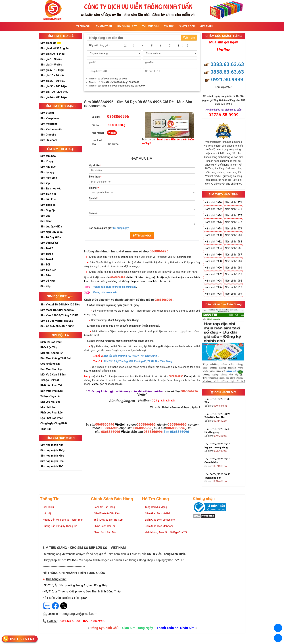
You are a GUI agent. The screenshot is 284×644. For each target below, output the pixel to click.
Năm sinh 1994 (213, 281)
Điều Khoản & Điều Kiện (107, 513)
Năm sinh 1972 (213, 209)
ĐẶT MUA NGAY (142, 236)
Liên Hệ (47, 513)
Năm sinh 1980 (213, 235)
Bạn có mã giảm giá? (109, 228)
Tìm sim (189, 38)
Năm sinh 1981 (233, 235)
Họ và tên (95, 165)
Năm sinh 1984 (213, 248)
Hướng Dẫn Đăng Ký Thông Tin (60, 526)
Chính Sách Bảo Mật (105, 532)
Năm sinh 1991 (233, 268)
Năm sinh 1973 (233, 209)
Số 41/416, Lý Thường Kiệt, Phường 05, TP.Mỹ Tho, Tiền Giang (138, 361)
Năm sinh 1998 (213, 294)
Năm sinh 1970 (213, 202)
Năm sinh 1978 (213, 229)
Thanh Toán (104, 26)
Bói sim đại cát (127, 26)
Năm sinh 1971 (233, 202)
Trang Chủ (83, 26)
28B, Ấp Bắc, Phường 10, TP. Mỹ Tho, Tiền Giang (130, 356)
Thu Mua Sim (150, 26)
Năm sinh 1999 (233, 294)
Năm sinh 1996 (213, 287)
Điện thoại (95, 177)
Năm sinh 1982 (213, 242)
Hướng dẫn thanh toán (105, 292)
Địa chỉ (93, 198)
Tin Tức (169, 26)
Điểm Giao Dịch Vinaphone (160, 520)
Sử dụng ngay (121, 228)
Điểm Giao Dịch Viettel (157, 513)
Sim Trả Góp (187, 26)
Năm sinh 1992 (213, 274)
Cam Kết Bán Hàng (104, 507)
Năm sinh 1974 (213, 216)
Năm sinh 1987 (233, 255)
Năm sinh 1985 (233, 248)
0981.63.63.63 (22, 639)
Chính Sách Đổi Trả (104, 526)
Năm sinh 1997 (233, 287)
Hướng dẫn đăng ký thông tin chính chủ (114, 287)
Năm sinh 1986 (213, 255)
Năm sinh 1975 (233, 216)
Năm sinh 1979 (233, 229)
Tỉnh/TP (94, 188)
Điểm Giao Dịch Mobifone (159, 526)
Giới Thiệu (207, 26)
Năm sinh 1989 (233, 261)
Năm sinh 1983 (233, 242)
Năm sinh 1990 (213, 268)
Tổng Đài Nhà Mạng (156, 507)
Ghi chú (93, 213)
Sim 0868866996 (176, 432)
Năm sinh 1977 (233, 222)
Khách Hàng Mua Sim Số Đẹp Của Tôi (166, 532)
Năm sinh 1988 (213, 261)
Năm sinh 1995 (233, 281)
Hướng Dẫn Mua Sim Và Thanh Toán (63, 520)
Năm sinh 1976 (213, 222)
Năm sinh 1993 (233, 274)
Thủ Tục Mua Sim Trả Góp (108, 520)
